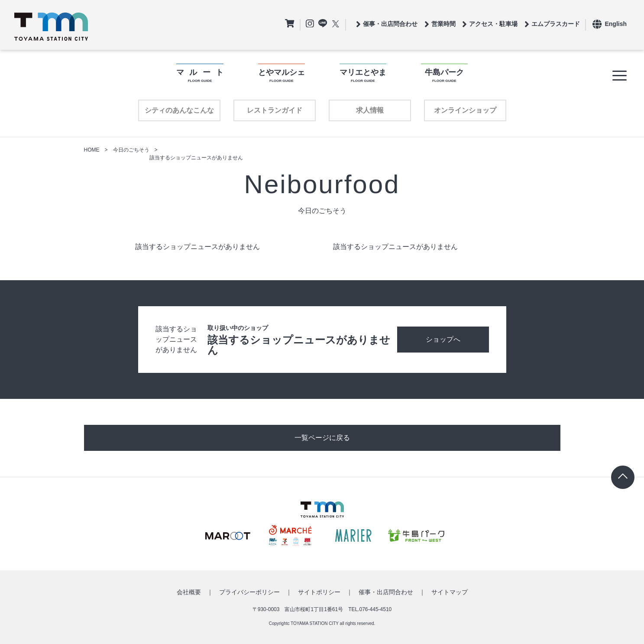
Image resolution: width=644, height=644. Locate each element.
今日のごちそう (131, 150)
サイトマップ (450, 592)
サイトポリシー (319, 592)
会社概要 (189, 592)
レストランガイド (275, 110)
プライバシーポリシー (249, 592)
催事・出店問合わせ (386, 592)
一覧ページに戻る (322, 438)
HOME (92, 150)
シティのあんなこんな (179, 110)
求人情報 (370, 110)
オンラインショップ (465, 110)
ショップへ (443, 339)
